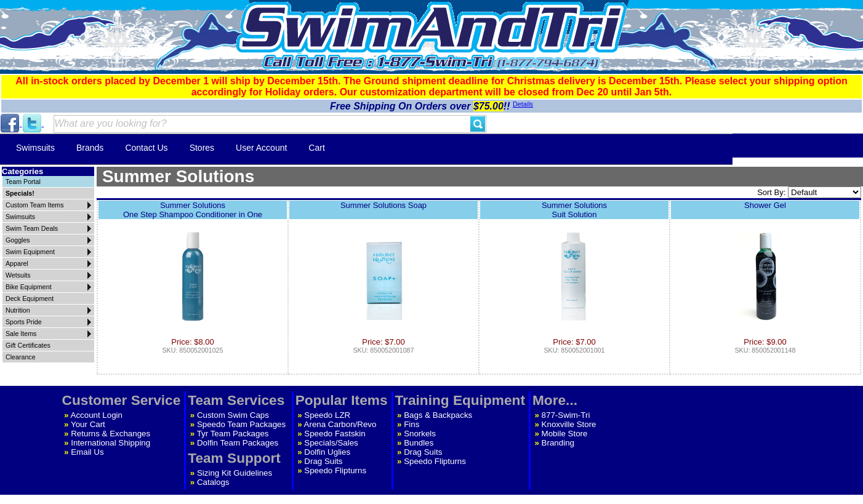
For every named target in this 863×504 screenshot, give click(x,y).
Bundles (419, 443)
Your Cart (88, 424)
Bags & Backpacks (438, 415)
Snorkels (420, 434)
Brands (90, 148)
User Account (261, 148)
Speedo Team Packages (241, 424)
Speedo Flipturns (335, 470)
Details (523, 104)
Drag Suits (323, 461)
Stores (202, 148)
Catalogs (213, 482)
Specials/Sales (331, 443)
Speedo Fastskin (335, 434)
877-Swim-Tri (566, 415)
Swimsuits (35, 148)
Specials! (20, 193)
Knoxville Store (569, 424)
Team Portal (23, 182)
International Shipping (110, 443)
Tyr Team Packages (233, 434)
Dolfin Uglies (327, 452)
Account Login (97, 415)
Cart (316, 148)
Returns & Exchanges (110, 434)
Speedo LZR (327, 415)
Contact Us (146, 148)
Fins (411, 424)
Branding (558, 443)
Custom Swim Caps (233, 415)
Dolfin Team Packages (238, 443)
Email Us (87, 452)
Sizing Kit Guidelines (235, 473)
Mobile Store (565, 434)
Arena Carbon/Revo (340, 424)
